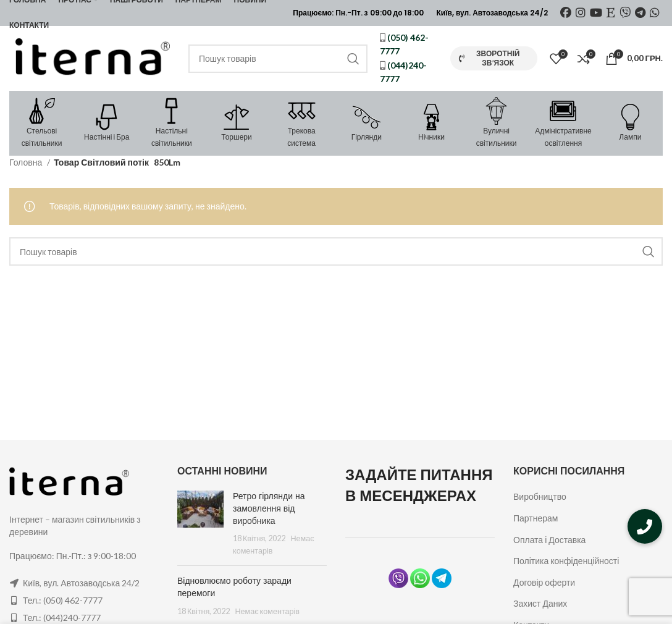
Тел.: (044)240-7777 (62, 618)
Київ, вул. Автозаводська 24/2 (81, 583)
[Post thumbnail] (200, 523)
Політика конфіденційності (566, 561)
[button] (645, 526)
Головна (27, 162)
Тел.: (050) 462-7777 (63, 600)
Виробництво (540, 496)
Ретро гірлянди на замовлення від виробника (269, 508)
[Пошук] (278, 59)
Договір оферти (544, 582)
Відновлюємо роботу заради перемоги (234, 587)
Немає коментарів (267, 611)
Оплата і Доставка (549, 540)
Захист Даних (540, 603)
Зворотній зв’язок (489, 58)
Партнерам (535, 518)
